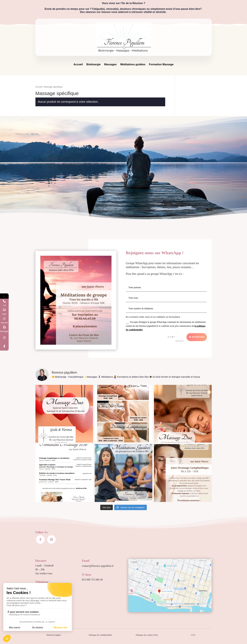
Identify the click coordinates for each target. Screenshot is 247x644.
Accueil (78, 64)
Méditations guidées (133, 64)
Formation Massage (161, 64)
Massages (110, 64)
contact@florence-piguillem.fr (98, 566)
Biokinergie (93, 64)
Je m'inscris (197, 337)
